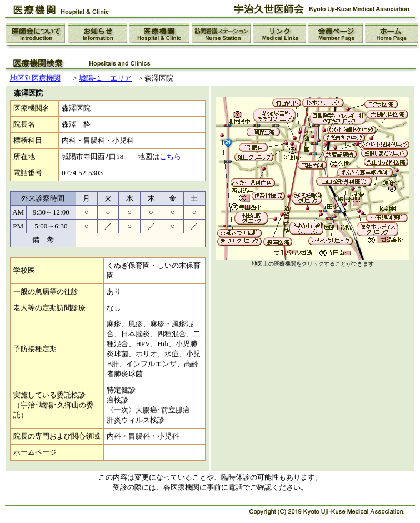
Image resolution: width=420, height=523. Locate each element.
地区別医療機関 (35, 78)
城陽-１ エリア (105, 78)
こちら (170, 156)
